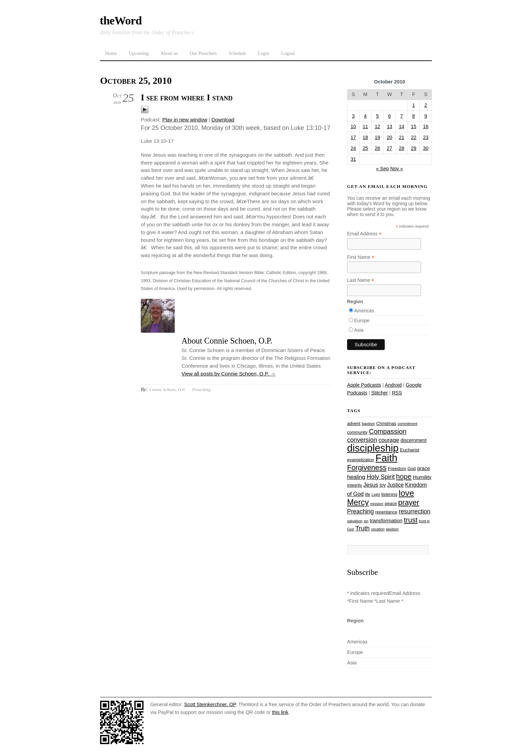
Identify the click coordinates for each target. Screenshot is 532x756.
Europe (362, 321)
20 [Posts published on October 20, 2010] (389, 137)
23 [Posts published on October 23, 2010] (426, 137)
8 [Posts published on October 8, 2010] (414, 116)
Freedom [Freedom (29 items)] (397, 469)
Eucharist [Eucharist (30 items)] (410, 450)
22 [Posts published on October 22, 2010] (414, 137)
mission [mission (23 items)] (377, 504)
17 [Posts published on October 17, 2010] (353, 137)
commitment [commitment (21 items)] (407, 424)
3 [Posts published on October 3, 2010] (353, 116)
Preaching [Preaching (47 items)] (360, 511)
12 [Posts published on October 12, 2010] (377, 127)
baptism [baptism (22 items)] (368, 424)
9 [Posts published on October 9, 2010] (426, 116)
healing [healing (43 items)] (356, 477)
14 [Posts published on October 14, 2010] (402, 127)
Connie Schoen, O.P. (167, 390)
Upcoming (139, 53)
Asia (359, 330)
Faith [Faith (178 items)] (386, 458)
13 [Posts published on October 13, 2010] (389, 127)
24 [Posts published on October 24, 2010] (353, 148)
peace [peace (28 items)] (391, 503)
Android (393, 385)
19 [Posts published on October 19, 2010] (377, 137)
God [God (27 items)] (412, 469)
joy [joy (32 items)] (383, 485)
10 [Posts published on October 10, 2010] (353, 127)
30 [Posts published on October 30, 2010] (426, 148)
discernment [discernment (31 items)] (413, 440)
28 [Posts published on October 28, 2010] (402, 148)
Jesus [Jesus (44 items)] (371, 485)
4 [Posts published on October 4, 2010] (365, 116)
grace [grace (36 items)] (423, 468)
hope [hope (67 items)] (404, 476)
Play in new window (185, 120)
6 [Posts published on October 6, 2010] (389, 116)
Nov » (397, 169)
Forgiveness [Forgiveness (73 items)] (367, 468)
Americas (364, 311)
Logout (288, 53)
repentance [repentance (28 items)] (386, 512)
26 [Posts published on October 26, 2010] (377, 148)
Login (263, 53)
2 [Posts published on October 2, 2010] (426, 105)
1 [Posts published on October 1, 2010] (414, 105)
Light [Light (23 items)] (376, 495)
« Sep (382, 169)
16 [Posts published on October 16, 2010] (426, 127)
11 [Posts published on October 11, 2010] (365, 127)
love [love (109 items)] (406, 493)
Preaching (201, 390)
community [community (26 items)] (357, 432)
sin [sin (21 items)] (366, 521)
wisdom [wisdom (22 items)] (392, 529)
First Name (361, 257)
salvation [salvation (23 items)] (355, 521)
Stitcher (379, 393)
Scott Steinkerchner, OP (210, 704)
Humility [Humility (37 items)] (422, 477)
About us (169, 53)
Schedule (237, 53)
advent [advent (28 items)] (354, 423)
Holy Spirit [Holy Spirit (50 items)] (381, 477)
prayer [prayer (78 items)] (408, 502)
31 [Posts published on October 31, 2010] (353, 159)
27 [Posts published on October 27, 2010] (389, 148)
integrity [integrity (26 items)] (355, 485)
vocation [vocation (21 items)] (378, 529)
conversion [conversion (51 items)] (362, 440)
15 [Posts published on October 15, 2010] (414, 127)
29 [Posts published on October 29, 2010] (414, 148)
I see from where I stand (187, 98)
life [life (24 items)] (368, 495)
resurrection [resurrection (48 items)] (414, 511)
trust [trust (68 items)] (411, 520)
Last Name (361, 280)
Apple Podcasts (364, 385)
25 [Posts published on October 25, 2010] (365, 148)
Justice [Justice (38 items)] (395, 485)
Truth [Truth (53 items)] (362, 528)
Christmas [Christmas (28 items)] (386, 423)
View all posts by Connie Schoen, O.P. (229, 374)
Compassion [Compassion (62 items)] (387, 431)
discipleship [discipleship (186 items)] (373, 448)
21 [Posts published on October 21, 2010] (402, 137)
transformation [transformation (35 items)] (386, 520)
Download (223, 120)
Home (111, 53)
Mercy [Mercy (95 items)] (358, 502)
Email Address (364, 234)
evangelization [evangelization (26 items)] (361, 460)
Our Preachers (203, 53)
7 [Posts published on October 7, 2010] (402, 116)
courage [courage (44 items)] (389, 440)
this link (280, 712)
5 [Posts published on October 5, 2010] (377, 116)
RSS (397, 393)
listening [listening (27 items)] (389, 494)
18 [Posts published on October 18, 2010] (365, 137)
